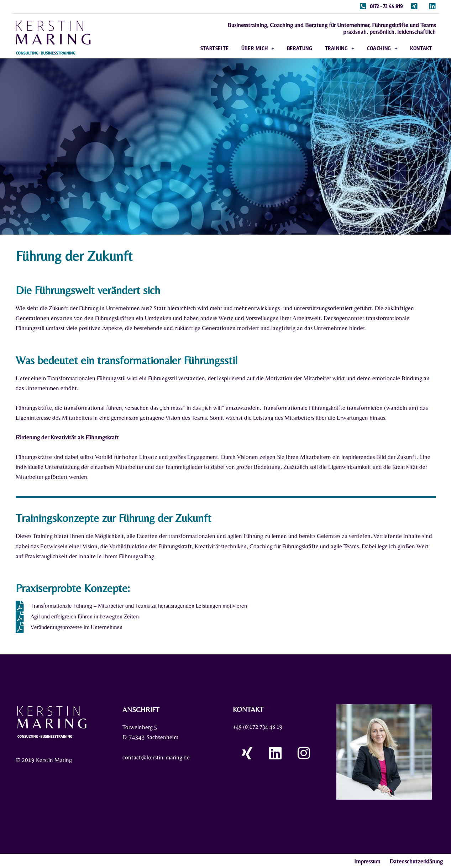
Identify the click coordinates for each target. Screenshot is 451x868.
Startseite (205, 48)
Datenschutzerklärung (416, 861)
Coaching (373, 48)
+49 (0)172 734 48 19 (260, 726)
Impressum (367, 861)
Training (330, 48)
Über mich (248, 48)
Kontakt (412, 48)
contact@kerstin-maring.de (156, 757)
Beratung (290, 48)
